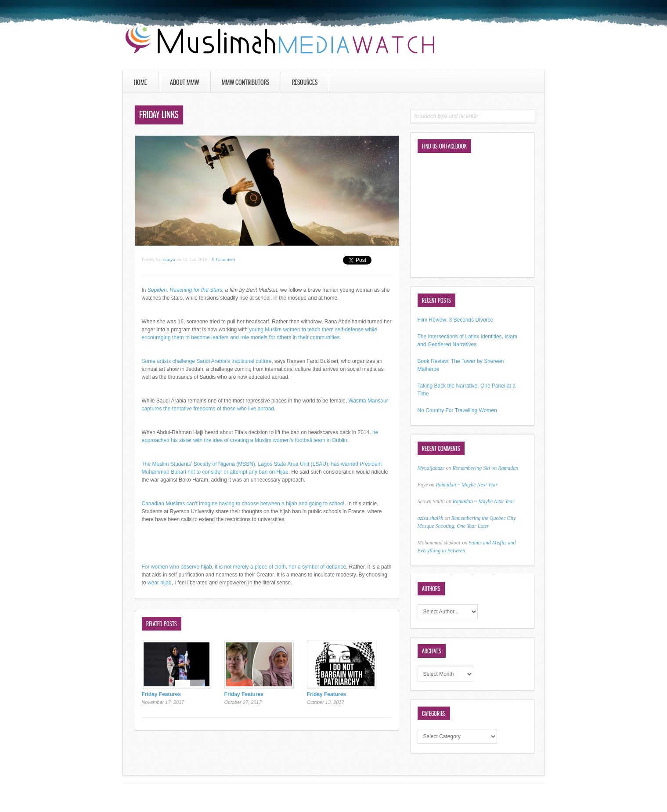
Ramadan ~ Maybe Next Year (467, 485)
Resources (305, 82)
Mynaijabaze (431, 468)
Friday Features (161, 694)
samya (169, 259)
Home (141, 82)
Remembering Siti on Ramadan (486, 468)
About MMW (184, 82)
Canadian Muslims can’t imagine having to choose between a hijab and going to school (243, 504)
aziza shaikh (431, 518)
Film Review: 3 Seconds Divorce (456, 320)
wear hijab (160, 583)
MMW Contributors (245, 82)
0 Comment (224, 259)
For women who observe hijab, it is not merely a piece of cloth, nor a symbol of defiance (244, 567)
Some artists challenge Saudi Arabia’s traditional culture (207, 361)
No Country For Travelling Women (457, 410)
